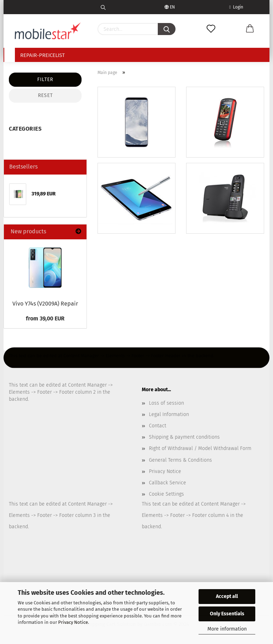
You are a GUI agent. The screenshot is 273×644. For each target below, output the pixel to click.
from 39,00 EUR (45, 318)
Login (236, 7)
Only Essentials (227, 614)
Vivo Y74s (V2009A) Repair (45, 304)
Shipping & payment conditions (184, 437)
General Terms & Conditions (180, 460)
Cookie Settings (166, 494)
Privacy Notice (73, 622)
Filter (45, 79)
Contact (158, 426)
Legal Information (169, 414)
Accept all (227, 596)
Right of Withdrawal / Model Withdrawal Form (200, 448)
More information (227, 629)
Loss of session (166, 403)
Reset (45, 95)
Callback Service (168, 483)
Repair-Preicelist (43, 55)
